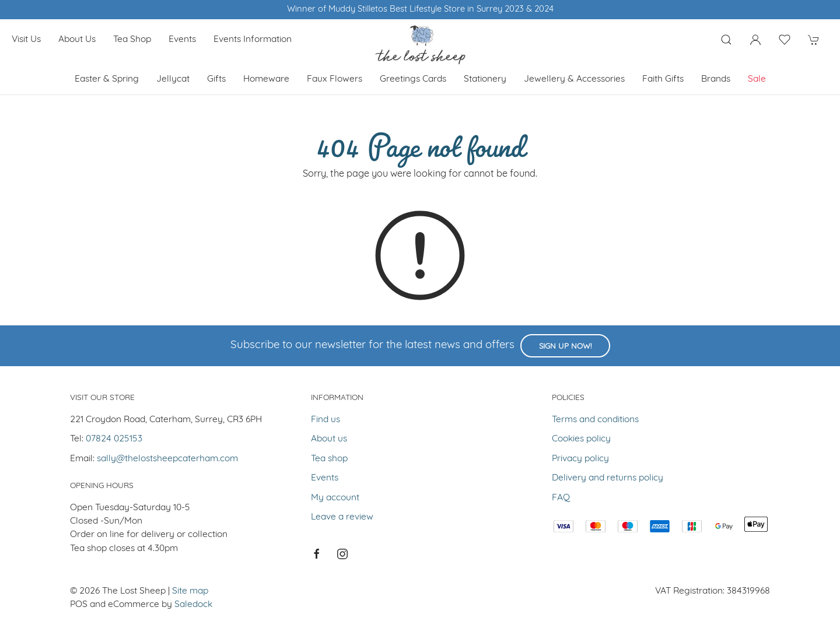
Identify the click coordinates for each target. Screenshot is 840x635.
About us (77, 40)
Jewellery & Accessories (574, 79)
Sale (757, 79)
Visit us (26, 40)
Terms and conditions (595, 420)
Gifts (216, 79)
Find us (325, 420)
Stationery (485, 79)
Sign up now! (565, 347)
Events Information (253, 40)
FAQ (561, 498)
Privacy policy (580, 459)
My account (335, 498)
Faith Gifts (663, 79)
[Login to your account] (755, 40)
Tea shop (132, 40)
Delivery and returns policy (608, 478)
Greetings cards (413, 79)
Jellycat (173, 79)
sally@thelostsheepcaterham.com (167, 459)
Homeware (266, 79)
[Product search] (726, 40)
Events (182, 40)
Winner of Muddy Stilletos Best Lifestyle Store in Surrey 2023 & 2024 (420, 10)
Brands (716, 79)
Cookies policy (581, 439)
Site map (190, 591)
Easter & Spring (107, 79)
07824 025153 (114, 439)
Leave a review (342, 517)
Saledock (193, 605)
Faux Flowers (335, 79)
